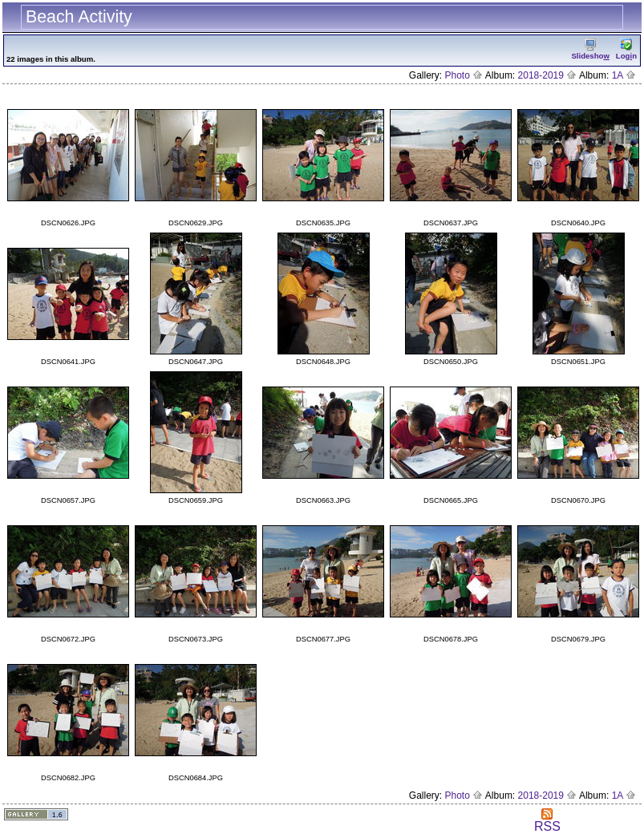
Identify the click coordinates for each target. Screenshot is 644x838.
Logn (626, 49)
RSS (547, 821)
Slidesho (590, 49)
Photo (464, 75)
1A (624, 75)
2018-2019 (548, 75)
